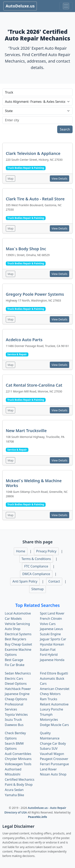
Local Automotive (18, 613)
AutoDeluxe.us (20, 6)
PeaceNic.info (37, 817)
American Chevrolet (55, 689)
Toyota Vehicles (16, 715)
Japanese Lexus (51, 629)
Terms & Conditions (36, 559)
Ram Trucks (49, 699)
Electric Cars (14, 679)
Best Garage (14, 660)
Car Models (13, 619)
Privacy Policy (46, 551)
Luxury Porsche (52, 709)
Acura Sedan (14, 790)
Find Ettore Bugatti (54, 673)
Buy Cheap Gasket (18, 644)
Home (21, 551)
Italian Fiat (48, 650)
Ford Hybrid (49, 655)
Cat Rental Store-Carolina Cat (34, 385)
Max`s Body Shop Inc (26, 249)
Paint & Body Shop (19, 785)
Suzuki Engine (50, 634)
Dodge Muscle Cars (54, 725)
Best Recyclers (15, 639)
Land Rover (48, 769)
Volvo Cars (48, 624)
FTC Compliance (36, 566)
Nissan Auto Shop (53, 774)
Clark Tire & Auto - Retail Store (35, 199)
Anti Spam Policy (25, 581)
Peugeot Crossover (54, 759)
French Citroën (51, 619)
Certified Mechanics (20, 779)
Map (10, 179)
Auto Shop (13, 629)
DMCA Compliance (36, 574)
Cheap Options (16, 699)
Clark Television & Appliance (33, 153)
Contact (54, 581)
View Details (59, 179)
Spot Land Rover (52, 613)
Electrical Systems (18, 634)
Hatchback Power (18, 689)
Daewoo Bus (14, 725)
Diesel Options (16, 684)
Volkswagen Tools (18, 764)
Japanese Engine (17, 694)
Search (65, 129)
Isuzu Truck (13, 720)
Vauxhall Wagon (52, 754)
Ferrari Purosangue (54, 764)
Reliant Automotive (54, 704)
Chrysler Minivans (18, 759)
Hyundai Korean (52, 644)
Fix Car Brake (15, 665)
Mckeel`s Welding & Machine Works (34, 483)
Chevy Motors (50, 694)
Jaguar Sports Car (53, 639)
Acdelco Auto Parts (24, 340)
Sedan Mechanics (18, 673)
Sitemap (38, 589)
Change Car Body (53, 743)
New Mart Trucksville (26, 431)
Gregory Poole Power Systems (35, 294)
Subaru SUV (49, 749)
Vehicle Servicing (17, 624)
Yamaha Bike (14, 795)
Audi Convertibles (18, 754)
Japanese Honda (52, 660)
